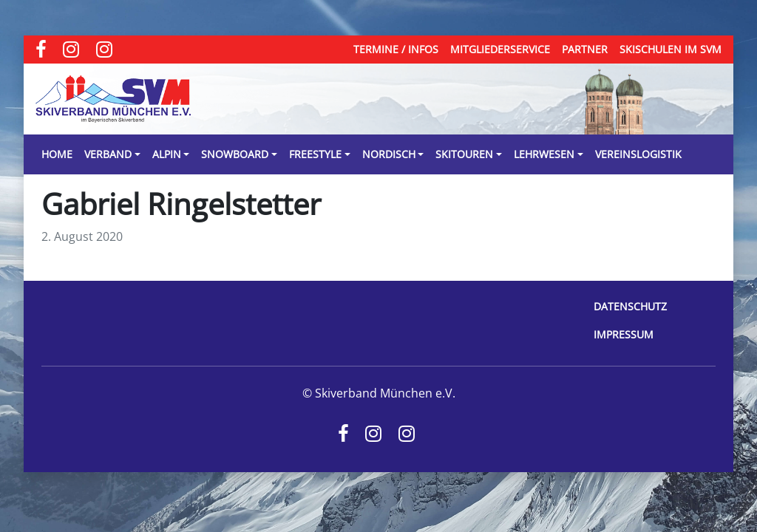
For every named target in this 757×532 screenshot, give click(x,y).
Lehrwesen (544, 154)
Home (57, 154)
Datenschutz (630, 306)
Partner (585, 49)
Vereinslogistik (638, 154)
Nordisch (389, 154)
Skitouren (464, 154)
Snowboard (235, 154)
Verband (108, 154)
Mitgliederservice (500, 49)
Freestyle (315, 154)
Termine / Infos (396, 49)
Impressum (624, 334)
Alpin (167, 154)
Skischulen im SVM (671, 49)
